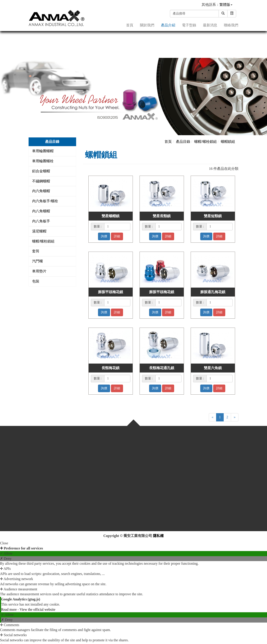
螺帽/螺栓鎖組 (43, 241)
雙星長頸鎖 (162, 216)
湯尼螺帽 (39, 231)
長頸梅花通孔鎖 (162, 368)
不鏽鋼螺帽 (41, 181)
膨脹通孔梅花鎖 (213, 292)
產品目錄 (183, 142)
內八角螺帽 (41, 211)
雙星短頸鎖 (213, 216)
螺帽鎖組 (228, 142)
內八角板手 (41, 221)
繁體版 (225, 5)
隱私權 (158, 536)
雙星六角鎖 (213, 368)
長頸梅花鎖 (111, 368)
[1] (117, 227)
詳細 (117, 236)
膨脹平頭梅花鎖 (111, 292)
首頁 (130, 25)
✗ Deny (6, 559)
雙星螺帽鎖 (111, 216)
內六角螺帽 (41, 191)
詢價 (104, 236)
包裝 (36, 281)
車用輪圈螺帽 (43, 151)
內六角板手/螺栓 (45, 201)
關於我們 (147, 25)
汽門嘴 (38, 261)
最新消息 (210, 25)
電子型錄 (189, 25)
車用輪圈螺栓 (43, 161)
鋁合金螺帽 (41, 171)
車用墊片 (39, 271)
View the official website (38, 609)
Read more (9, 609)
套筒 (36, 251)
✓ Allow (6, 553)
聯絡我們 (231, 25)
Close (4, 543)
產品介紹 (168, 25)
